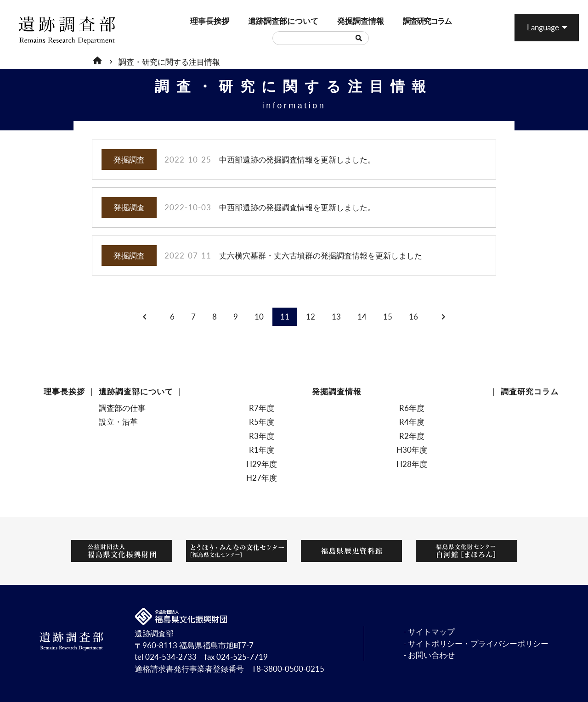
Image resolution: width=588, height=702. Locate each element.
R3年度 (262, 436)
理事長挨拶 (194, 21)
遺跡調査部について (255, 21)
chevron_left (145, 317)
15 (388, 317)
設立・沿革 (118, 422)
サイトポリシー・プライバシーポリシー (478, 643)
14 (362, 317)
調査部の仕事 (122, 408)
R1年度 (262, 450)
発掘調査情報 (342, 21)
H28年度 (412, 464)
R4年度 (412, 422)
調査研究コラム (408, 21)
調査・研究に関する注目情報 (169, 62)
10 (259, 317)
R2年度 (412, 436)
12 (311, 317)
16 (413, 317)
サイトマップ (431, 632)
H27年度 (262, 478)
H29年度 (262, 464)
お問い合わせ (431, 655)
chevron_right (443, 317)
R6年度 (412, 408)
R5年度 (262, 422)
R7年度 (262, 408)
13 (336, 317)
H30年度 (412, 450)
